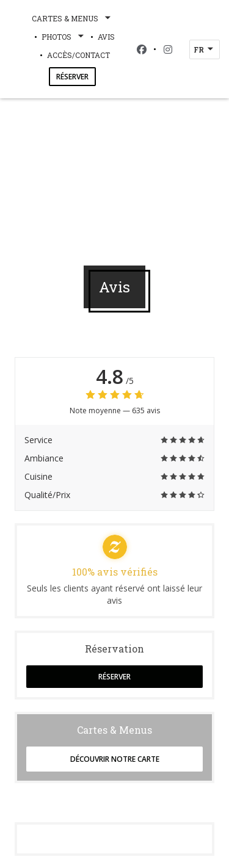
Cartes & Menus (72, 18)
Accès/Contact (78, 55)
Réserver (72, 77)
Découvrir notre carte (115, 759)
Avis (106, 37)
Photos (64, 37)
